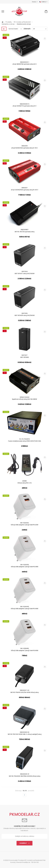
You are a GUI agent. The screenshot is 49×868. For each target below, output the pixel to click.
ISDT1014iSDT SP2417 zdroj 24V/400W (25, 272)
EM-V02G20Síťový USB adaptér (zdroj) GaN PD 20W (24, 524)
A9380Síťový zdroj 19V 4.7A (24, 482)
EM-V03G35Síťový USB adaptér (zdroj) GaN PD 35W (25, 566)
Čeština (43, 2)
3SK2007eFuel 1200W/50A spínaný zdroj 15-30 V (25, 189)
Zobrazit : (27, 29)
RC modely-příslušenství (22, 22)
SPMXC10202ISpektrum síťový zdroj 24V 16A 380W (24, 398)
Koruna (34, 2)
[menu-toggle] (3, 11)
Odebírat (23, 843)
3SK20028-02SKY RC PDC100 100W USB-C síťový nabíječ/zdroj (25, 733)
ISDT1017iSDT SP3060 (25, 356)
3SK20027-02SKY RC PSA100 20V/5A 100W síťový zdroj (24, 691)
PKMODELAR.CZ (25, 814)
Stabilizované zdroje (24, 24)
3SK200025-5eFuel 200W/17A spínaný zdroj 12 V (24, 105)
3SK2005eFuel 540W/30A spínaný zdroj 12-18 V (24, 147)
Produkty (9, 22)
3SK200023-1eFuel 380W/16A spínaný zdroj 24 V (25, 63)
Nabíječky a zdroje (8, 24)
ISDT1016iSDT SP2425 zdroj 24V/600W (25, 314)
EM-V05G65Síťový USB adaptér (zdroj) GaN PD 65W (25, 649)
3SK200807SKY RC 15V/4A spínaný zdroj (24, 231)
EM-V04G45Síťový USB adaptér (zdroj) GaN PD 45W (24, 608)
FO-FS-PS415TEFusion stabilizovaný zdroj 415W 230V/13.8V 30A (25, 440)
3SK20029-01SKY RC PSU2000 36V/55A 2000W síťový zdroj (25, 775)
